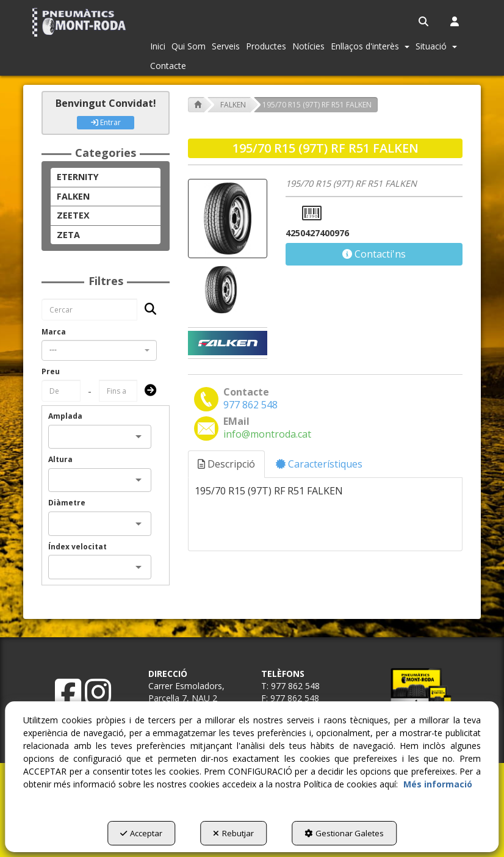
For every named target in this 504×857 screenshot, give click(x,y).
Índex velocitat (77, 547)
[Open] (139, 436)
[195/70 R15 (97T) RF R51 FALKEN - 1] (220, 290)
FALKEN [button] (73, 196)
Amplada (65, 416)
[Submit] (147, 391)
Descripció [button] (226, 464)
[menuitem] (424, 21)
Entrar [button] (106, 122)
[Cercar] (147, 310)
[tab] (227, 464)
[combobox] (99, 350)
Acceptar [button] (139, 833)
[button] (81, 22)
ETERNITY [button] (78, 177)
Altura (60, 459)
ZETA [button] (68, 235)
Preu (51, 371)
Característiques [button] (319, 464)
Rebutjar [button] (233, 833)
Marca (54, 332)
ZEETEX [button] (73, 215)
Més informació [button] (438, 784)
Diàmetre (67, 503)
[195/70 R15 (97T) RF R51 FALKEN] (228, 219)
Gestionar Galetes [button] (347, 833)
